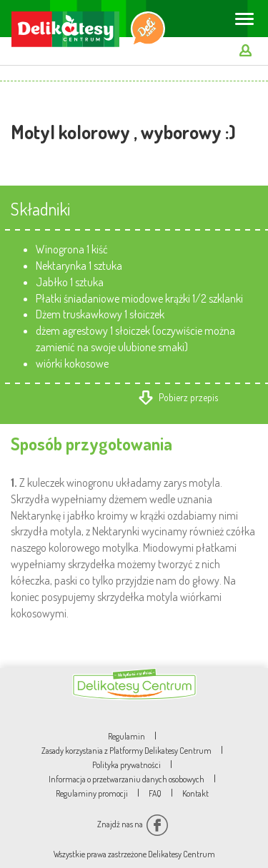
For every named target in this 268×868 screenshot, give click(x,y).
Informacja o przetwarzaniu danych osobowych (126, 779)
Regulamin (126, 736)
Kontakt (195, 793)
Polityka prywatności (126, 765)
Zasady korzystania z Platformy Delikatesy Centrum (126, 751)
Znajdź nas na (133, 824)
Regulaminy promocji (92, 793)
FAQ (155, 793)
